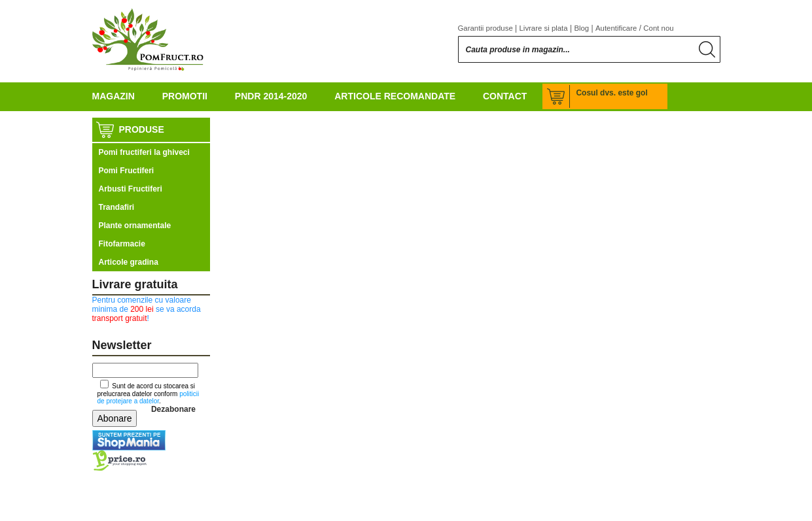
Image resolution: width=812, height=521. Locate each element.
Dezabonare (173, 409)
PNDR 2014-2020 (271, 96)
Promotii (185, 96)
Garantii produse (485, 28)
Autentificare (616, 28)
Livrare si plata (544, 28)
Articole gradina (129, 262)
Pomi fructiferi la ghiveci (144, 152)
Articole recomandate (395, 96)
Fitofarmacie (122, 244)
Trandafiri (117, 207)
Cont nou (658, 28)
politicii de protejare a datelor (149, 397)
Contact (505, 96)
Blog (581, 28)
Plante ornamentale (135, 226)
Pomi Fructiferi (127, 171)
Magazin (114, 96)
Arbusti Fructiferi (131, 189)
